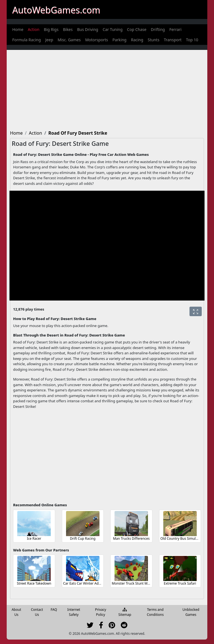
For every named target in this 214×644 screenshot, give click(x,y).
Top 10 (192, 40)
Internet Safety (74, 612)
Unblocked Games (191, 612)
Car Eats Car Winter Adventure (87, 583)
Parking (119, 40)
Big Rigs (51, 29)
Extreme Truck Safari (180, 583)
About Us (16, 612)
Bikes (68, 29)
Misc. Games (69, 40)
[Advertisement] (107, 89)
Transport (173, 40)
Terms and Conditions (155, 612)
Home (18, 29)
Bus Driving (88, 29)
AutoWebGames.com (56, 10)
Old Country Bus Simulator (181, 538)
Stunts (154, 40)
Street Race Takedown (34, 583)
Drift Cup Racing (83, 538)
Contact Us (37, 612)
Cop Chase (137, 29)
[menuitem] (18, 29)
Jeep (49, 40)
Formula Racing (27, 40)
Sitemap (125, 612)
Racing (137, 40)
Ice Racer (34, 538)
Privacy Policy (101, 612)
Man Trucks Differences (131, 538)
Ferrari (176, 29)
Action (34, 29)
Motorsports (97, 40)
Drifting (158, 29)
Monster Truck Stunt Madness (135, 583)
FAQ (54, 610)
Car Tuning (112, 29)
